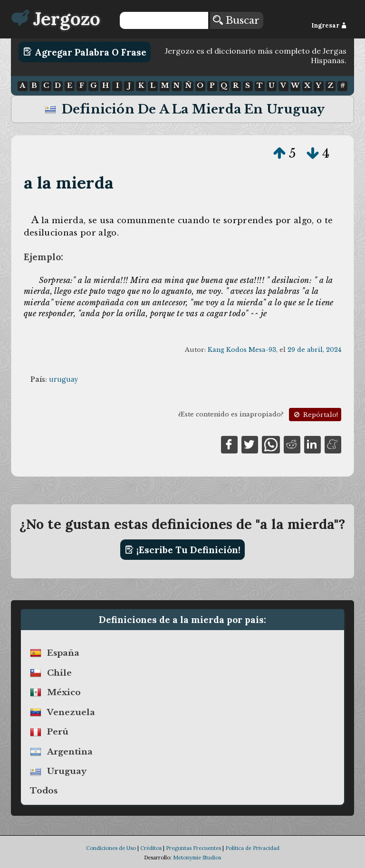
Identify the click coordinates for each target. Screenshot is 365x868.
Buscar (236, 20)
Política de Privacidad (252, 848)
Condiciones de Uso (111, 848)
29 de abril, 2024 (314, 350)
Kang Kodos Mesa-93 (242, 350)
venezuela (71, 712)
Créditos (151, 848)
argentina (70, 752)
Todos (44, 791)
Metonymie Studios (197, 858)
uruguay (63, 379)
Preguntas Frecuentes (193, 848)
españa (63, 653)
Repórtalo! (315, 415)
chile (59, 673)
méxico (64, 692)
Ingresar (329, 25)
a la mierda (69, 183)
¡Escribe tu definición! (183, 550)
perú (58, 732)
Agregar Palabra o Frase (85, 52)
